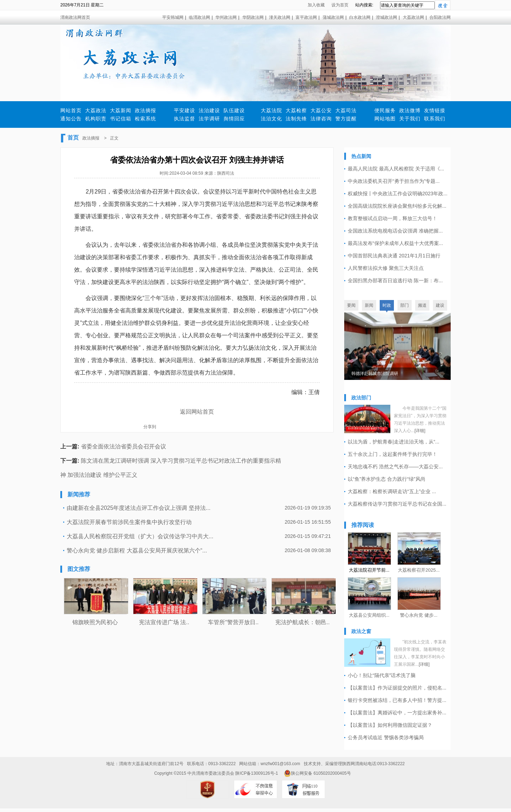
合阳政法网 (440, 17)
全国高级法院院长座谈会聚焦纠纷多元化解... (397, 206)
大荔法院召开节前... (369, 570)
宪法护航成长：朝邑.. (303, 622)
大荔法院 (271, 110)
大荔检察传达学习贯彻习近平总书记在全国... (397, 504)
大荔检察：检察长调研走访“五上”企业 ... (392, 491)
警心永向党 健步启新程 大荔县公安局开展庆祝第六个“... (137, 551)
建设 (440, 305)
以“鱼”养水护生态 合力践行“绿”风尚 (387, 479)
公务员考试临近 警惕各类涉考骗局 (386, 737)
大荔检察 (296, 110)
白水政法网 (360, 17)
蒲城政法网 (333, 17)
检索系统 (145, 119)
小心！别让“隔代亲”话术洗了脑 (382, 675)
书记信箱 (121, 119)
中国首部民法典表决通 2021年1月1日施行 (394, 256)
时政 (387, 305)
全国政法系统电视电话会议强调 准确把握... (395, 231)
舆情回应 (234, 119)
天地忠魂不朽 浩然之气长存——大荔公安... (395, 467)
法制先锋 (296, 119)
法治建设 (209, 110)
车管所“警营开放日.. (233, 622)
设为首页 (340, 5)
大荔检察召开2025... (419, 570)
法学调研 (209, 119)
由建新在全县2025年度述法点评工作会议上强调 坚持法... (139, 508)
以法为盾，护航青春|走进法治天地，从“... (394, 442)
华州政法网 (226, 17)
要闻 (351, 305)
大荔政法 (96, 110)
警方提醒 (346, 119)
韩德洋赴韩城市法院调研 (375, 374)
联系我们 (435, 119)
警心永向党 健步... (419, 615)
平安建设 (185, 110)
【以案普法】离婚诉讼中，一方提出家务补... (397, 713)
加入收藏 (316, 5)
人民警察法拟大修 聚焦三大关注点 (386, 268)
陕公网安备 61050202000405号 (317, 773)
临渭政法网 (199, 17)
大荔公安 (321, 110)
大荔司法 (346, 110)
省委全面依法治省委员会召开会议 (123, 446)
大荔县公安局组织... (369, 615)
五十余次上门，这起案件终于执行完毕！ (392, 454)
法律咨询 (321, 119)
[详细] (420, 431)
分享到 (150, 427)
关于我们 (410, 119)
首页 (73, 138)
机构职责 (96, 119)
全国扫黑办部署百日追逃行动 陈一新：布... (395, 280)
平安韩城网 (173, 17)
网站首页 (71, 110)
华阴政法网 (253, 17)
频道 (422, 305)
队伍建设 (234, 110)
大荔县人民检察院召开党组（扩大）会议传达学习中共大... (140, 536)
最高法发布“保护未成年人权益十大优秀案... (395, 243)
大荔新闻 (121, 110)
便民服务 (385, 110)
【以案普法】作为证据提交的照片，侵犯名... (397, 688)
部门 (405, 305)
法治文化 (271, 119)
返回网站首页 (197, 412)
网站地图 (385, 119)
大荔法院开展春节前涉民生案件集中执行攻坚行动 (129, 522)
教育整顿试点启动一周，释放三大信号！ (392, 218)
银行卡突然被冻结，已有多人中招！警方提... (397, 700)
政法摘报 (145, 110)
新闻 (369, 305)
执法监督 (185, 119)
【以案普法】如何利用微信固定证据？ (390, 725)
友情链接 (435, 110)
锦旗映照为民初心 (95, 622)
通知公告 (71, 119)
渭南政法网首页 (75, 17)
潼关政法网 (280, 17)
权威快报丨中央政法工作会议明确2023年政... (398, 194)
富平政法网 (306, 17)
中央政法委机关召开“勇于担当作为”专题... (394, 181)
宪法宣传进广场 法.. (164, 622)
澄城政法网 (386, 17)
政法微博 (410, 110)
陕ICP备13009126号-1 (257, 773)
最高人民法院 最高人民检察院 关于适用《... (396, 169)
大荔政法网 (413, 17)
